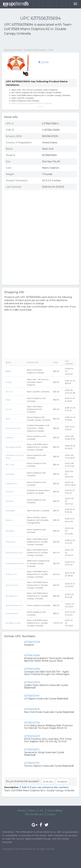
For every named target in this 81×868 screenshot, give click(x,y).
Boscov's (9, 520)
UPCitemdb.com (34, 814)
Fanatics (9, 501)
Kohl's (8, 371)
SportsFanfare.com (14, 605)
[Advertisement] (41, 42)
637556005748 (32, 642)
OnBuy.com (11, 574)
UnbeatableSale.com (15, 563)
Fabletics (9, 437)
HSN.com (10, 492)
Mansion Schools (13, 428)
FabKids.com (11, 484)
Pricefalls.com (12, 613)
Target (9, 382)
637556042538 (32, 669)
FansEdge (10, 474)
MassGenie (10, 542)
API (41, 811)
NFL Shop (10, 465)
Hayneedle (10, 511)
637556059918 (32, 709)
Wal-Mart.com (12, 585)
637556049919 (32, 682)
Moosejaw (10, 531)
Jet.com (9, 392)
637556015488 (32, 655)
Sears (8, 419)
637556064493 (32, 736)
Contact (51, 814)
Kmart (9, 409)
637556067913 (32, 763)
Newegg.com (12, 596)
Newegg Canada (13, 623)
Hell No (63, 782)
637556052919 (32, 696)
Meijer (8, 400)
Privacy (21, 811)
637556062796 (32, 723)
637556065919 (32, 750)
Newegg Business (13, 447)
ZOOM (43, 62)
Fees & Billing (55, 811)
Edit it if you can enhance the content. (44, 787)
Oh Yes (48, 782)
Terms (32, 811)
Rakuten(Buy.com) (14, 552)
